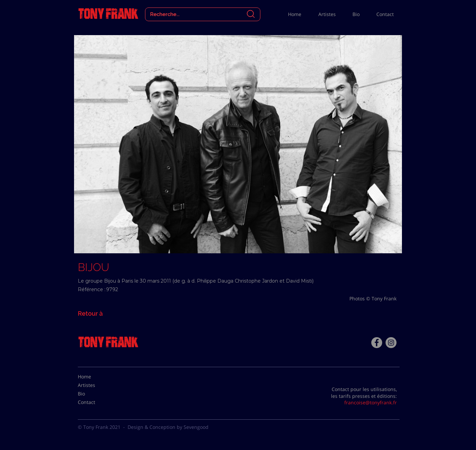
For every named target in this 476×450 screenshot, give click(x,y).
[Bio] (95, 394)
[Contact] (95, 402)
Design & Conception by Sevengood (168, 427)
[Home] (95, 377)
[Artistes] (95, 385)
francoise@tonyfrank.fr (371, 402)
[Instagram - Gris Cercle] (391, 343)
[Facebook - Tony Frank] (377, 343)
